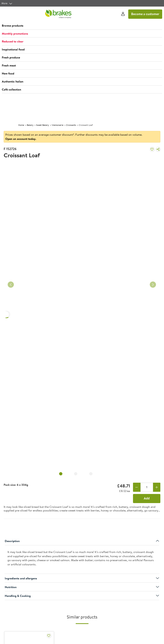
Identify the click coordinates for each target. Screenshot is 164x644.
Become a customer (145, 14)
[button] (82, 26)
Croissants (71, 125)
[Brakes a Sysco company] (58, 14)
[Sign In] (123, 14)
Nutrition (82, 587)
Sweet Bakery (43, 125)
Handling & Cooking (82, 596)
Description (82, 541)
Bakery (30, 125)
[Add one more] (157, 487)
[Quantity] (147, 487)
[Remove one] (137, 487)
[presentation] (82, 560)
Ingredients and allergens (82, 578)
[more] (7, 3)
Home (21, 125)
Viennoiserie (57, 125)
